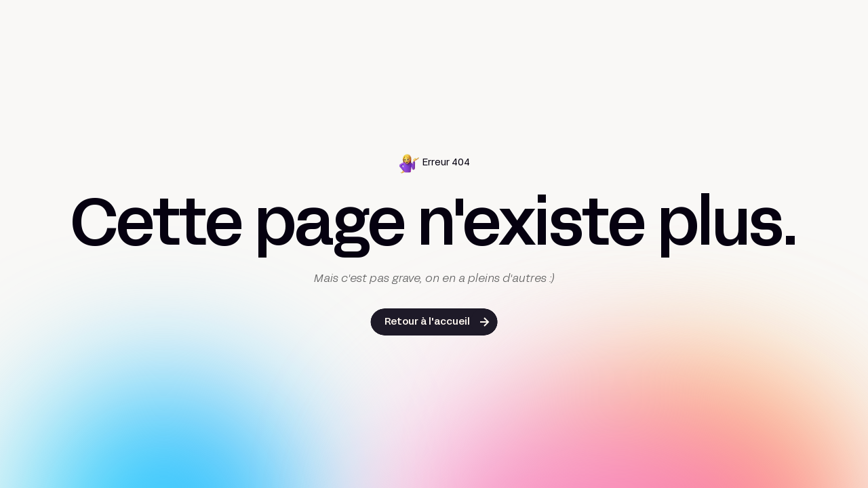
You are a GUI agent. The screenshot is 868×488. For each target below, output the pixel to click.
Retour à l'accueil (427, 322)
